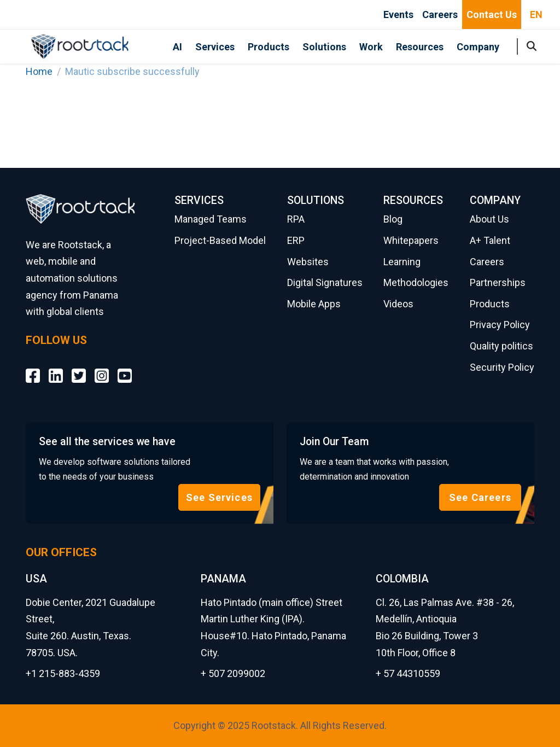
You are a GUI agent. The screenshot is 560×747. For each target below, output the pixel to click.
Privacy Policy (500, 325)
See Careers (480, 497)
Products (269, 47)
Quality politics (501, 346)
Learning (402, 262)
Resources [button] (420, 47)
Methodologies (416, 282)
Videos (398, 304)
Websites (308, 262)
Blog (393, 219)
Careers (440, 14)
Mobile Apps (314, 304)
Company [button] (478, 47)
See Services (219, 497)
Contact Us (492, 14)
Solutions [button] (324, 47)
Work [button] (371, 47)
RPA (296, 219)
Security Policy (502, 367)
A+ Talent (490, 240)
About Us (489, 219)
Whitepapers (411, 240)
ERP (296, 240)
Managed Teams (211, 219)
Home (39, 71)
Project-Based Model (220, 240)
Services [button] (215, 47)
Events (398, 14)
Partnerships (498, 282)
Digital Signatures (325, 282)
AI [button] (177, 47)
